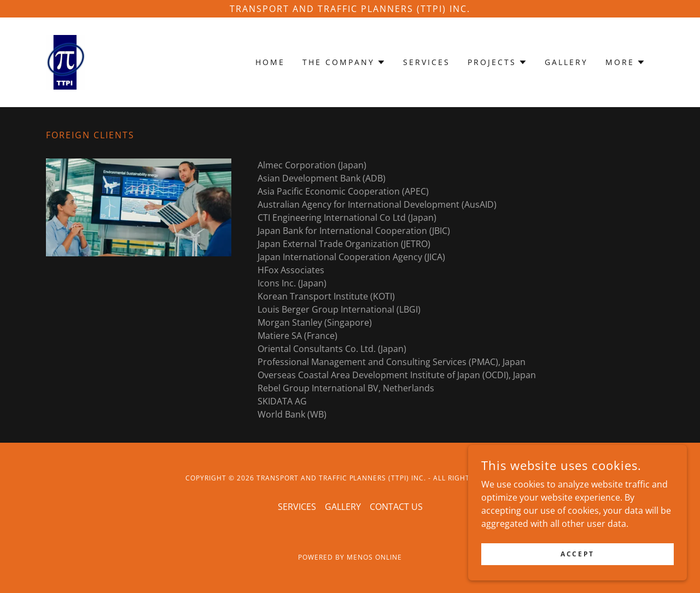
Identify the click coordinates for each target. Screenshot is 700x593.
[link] (66, 61)
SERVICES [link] (427, 62)
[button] (344, 62)
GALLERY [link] (566, 62)
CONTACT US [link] (396, 507)
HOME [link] (270, 62)
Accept (577, 562)
